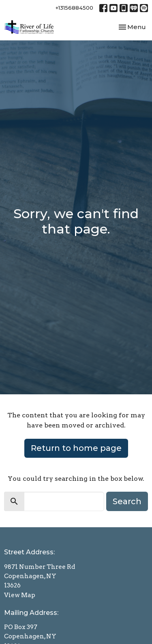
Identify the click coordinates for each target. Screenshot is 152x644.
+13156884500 (74, 8)
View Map (20, 595)
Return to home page (76, 448)
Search (127, 501)
